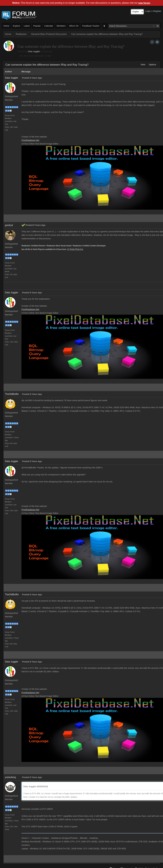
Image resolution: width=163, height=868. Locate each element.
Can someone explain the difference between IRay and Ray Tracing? (107, 34)
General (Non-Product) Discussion (49, 34)
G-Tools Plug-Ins (75, 249)
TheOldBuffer (12, 394)
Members (61, 26)
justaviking (10, 777)
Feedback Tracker (91, 26)
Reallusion (21, 34)
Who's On (74, 26)
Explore (17, 26)
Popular (37, 26)
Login (148, 11)
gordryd (9, 225)
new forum (144, 3)
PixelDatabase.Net (30, 140)
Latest (27, 26)
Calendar (49, 26)
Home (6, 26)
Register (157, 11)
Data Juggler (34, 51)
